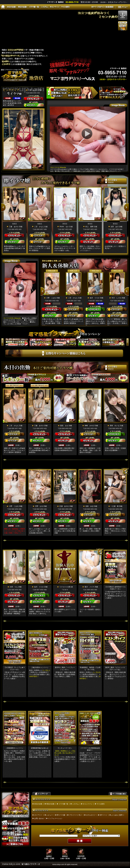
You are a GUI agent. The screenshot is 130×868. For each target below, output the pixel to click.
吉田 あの (115, 227)
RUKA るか (64, 227)
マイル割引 (101, 804)
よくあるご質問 (117, 815)
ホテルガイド (91, 815)
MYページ (103, 815)
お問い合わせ (39, 818)
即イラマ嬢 (61, 815)
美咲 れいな (115, 426)
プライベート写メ (75, 815)
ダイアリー (38, 815)
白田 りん (14, 587)
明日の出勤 (50, 804)
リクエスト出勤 (65, 587)
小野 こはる (51, 298)
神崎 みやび (89, 426)
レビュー (50, 815)
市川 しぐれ (116, 298)
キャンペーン (88, 804)
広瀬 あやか (64, 506)
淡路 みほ (89, 506)
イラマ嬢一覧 (63, 804)
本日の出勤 (38, 804)
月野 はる (39, 506)
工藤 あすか (33, 90)
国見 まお (64, 426)
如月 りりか (95, 298)
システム (75, 804)
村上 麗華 (89, 227)
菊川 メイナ (89, 587)
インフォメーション (55, 818)
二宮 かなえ (39, 227)
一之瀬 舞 (115, 506)
